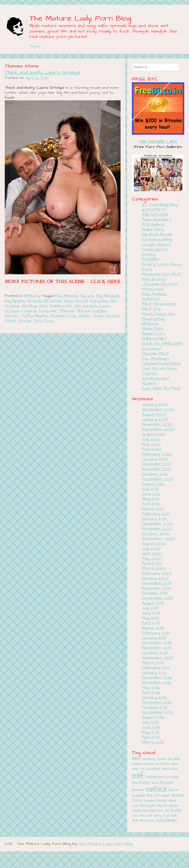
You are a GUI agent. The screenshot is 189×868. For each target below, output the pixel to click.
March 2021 (153, 509)
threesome (147, 820)
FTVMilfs (151, 259)
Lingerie (29, 311)
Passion (12, 316)
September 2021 (157, 479)
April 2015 (151, 737)
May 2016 (151, 688)
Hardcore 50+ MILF (161, 274)
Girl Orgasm (148, 805)
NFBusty (32, 296)
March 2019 (153, 628)
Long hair (48, 311)
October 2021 (155, 474)
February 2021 (156, 514)
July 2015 (151, 722)
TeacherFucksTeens (162, 364)
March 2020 (154, 568)
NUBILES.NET (154, 339)
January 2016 (154, 697)
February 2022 (157, 454)
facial (172, 800)
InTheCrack (153, 289)
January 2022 (155, 459)
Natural (83, 311)
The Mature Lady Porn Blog (80, 19)
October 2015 (155, 707)
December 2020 (158, 524)
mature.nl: (151, 299)
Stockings (172, 777)
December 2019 (157, 583)
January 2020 (155, 578)
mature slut (152, 764)
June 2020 (152, 553)
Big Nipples (15, 301)
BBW (136, 758)
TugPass (150, 373)
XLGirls (149, 383)
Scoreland (151, 349)
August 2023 (154, 414)
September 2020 (158, 539)
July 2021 (150, 489)
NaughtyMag (153, 319)
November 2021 (156, 469)
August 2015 (153, 717)
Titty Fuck (44, 321)
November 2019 (156, 588)
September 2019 (157, 598)
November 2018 (157, 648)
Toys (135, 805)
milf (138, 775)
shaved (161, 759)
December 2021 (157, 464)
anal (145, 810)
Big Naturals (108, 296)
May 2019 (151, 618)
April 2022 (152, 449)
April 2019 (151, 623)
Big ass (87, 296)
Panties (99, 311)
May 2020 (152, 558)
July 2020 (151, 548)
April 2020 (152, 563)
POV (142, 815)
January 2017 (154, 673)
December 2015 (157, 702)
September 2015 (158, 712)
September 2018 (157, 658)
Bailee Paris (153, 230)
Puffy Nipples (34, 316)
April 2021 (151, 504)
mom (135, 769)
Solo (135, 815)
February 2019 (156, 633)
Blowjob (35, 301)
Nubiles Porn (154, 334)
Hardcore (149, 759)
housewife (139, 795)
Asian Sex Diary (157, 220)
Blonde (162, 800)
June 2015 (151, 727)
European (99, 301)
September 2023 (158, 409)
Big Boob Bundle (157, 234)
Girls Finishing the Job (60, 306)
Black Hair (156, 810)
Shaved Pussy (63, 316)
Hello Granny (154, 279)
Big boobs (141, 782)
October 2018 (155, 653)
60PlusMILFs (154, 210)
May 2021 (151, 499)
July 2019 (150, 608)
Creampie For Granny (155, 252)
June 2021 (151, 494)
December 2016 (157, 678)
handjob (90, 306)
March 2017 (153, 663)
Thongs (25, 321)
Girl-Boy (29, 306)
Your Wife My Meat (161, 388)
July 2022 (151, 439)
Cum (149, 815)
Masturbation (155, 777)
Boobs (165, 764)
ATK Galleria (153, 225)
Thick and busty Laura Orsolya (42, 72)
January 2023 (155, 419)
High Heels (174, 759)
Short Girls (170, 769)
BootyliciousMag (157, 239)
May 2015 (151, 732)
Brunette (53, 301)
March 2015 (153, 742)
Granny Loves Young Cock (161, 267)
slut (142, 769)
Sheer (84, 316)
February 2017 (156, 668)
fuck (166, 815)
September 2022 (158, 429)
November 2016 (157, 683)
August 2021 (153, 484)
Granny (176, 810)
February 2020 (157, 573)
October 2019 (155, 593)
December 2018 (157, 643)
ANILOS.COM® (155, 215)
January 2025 (155, 405)
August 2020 (154, 544)
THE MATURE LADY (158, 142)
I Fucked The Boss (160, 284)
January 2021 (154, 519)
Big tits (153, 795)
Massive (67, 311)
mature (156, 789)
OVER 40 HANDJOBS (162, 344)
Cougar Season (156, 244)
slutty (158, 815)
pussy (175, 764)
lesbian (165, 795)
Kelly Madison (154, 294)
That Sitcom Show (159, 369)
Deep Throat (76, 301)
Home (35, 47)
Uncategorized (155, 378)
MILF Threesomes (159, 304)
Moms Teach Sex (158, 314)
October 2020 (156, 534)
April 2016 (151, 692)
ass (167, 810)
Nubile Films (153, 329)
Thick (98, 316)
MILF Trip (151, 309)
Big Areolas (67, 296)
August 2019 (153, 603)
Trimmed (150, 800)
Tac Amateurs (156, 359)
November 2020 (157, 529)
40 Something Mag (160, 205)
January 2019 (154, 638)
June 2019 (151, 613)
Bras (155, 783)
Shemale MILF (155, 354)
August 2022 (154, 434)
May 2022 (151, 444)
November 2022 (157, 424)
